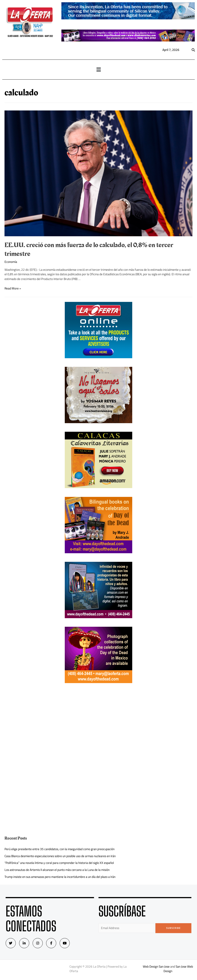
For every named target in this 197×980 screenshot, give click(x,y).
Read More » (13, 288)
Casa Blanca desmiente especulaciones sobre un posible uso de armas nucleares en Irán (60, 856)
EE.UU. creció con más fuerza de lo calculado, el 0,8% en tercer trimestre (89, 249)
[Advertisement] (98, 723)
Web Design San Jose (156, 966)
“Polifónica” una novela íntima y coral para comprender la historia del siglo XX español (59, 863)
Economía (11, 262)
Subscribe (173, 928)
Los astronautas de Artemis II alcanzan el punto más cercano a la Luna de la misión (57, 870)
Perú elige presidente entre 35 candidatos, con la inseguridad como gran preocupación (59, 849)
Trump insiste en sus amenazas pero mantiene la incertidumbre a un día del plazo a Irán (60, 877)
